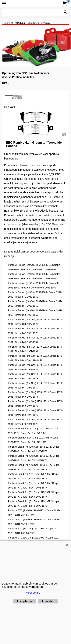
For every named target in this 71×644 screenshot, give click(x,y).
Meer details (33, 593)
